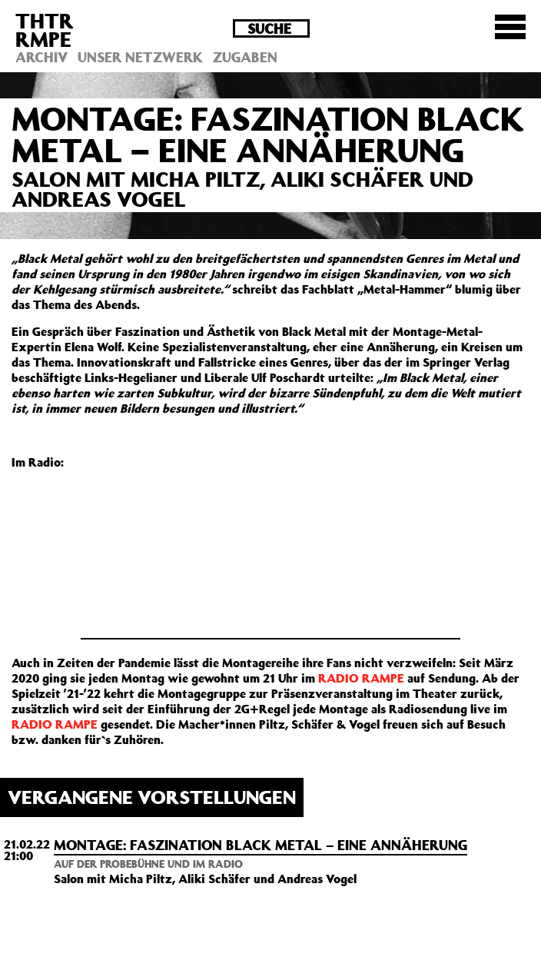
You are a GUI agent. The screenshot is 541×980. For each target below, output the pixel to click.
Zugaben (245, 57)
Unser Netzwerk (140, 57)
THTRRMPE (45, 30)
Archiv (41, 57)
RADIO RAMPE (361, 678)
